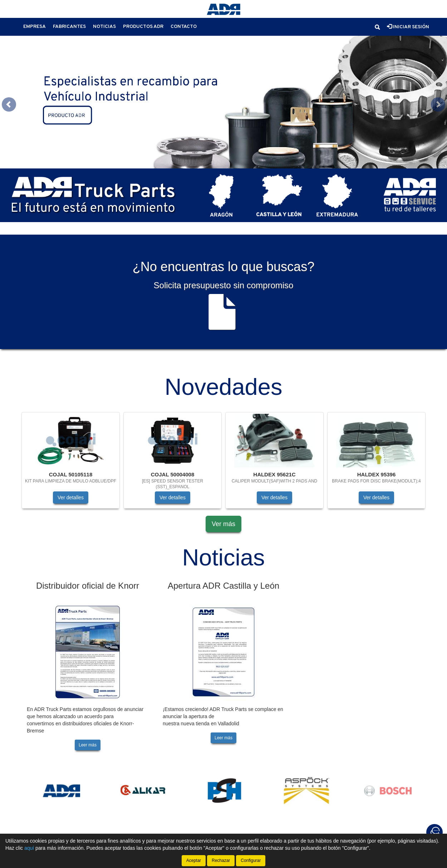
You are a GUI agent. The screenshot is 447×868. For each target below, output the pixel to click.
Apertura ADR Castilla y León (223, 570)
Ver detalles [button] (71, 482)
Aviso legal (74, 832)
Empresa (35, 27)
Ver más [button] (223, 509)
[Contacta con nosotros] (434, 832)
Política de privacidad (127, 832)
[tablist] (223, 94)
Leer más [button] (88, 729)
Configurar (251, 860)
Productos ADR (143, 27)
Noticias (104, 27)
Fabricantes (69, 27)
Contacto (184, 27)
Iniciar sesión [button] (408, 27)
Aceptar (194, 860)
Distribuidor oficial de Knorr (88, 570)
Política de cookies (191, 832)
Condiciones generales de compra (271, 832)
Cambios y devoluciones (356, 832)
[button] (377, 27)
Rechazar (221, 860)
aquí (29, 848)
